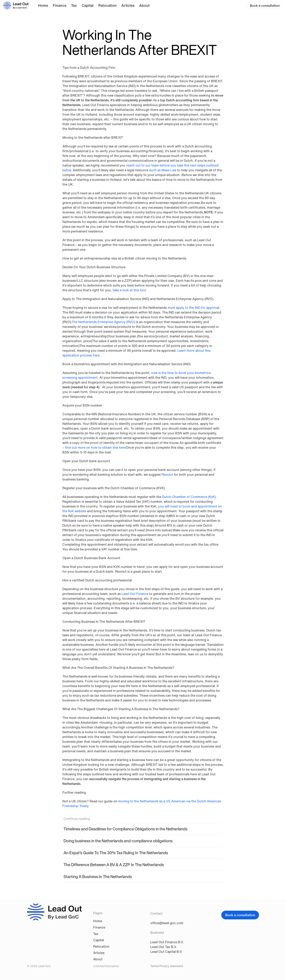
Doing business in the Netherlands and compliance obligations (118, 841)
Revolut (167, 475)
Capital (88, 5)
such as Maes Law (163, 170)
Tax (74, 5)
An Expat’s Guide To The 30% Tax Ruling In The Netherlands (116, 853)
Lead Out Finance (135, 594)
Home (43, 5)
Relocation (107, 5)
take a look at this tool (129, 290)
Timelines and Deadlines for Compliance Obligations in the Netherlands (126, 829)
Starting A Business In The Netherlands (98, 877)
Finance (60, 5)
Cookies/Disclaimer (106, 966)
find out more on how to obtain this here (95, 447)
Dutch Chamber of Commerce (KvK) (189, 497)
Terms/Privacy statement (167, 966)
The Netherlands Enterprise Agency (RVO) (103, 322)
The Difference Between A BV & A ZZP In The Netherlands (114, 865)
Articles (128, 5)
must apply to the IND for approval (193, 308)
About (144, 5)
